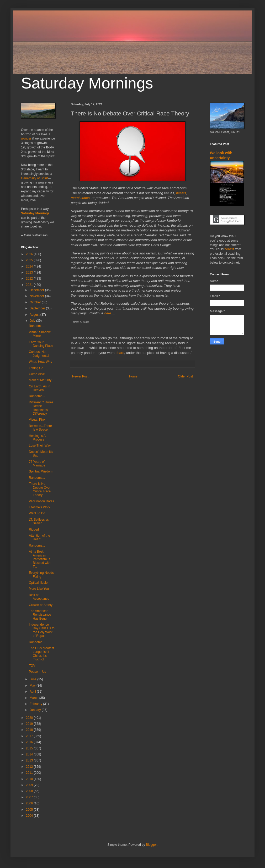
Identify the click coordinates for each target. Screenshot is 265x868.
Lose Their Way (40, 446)
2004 (30, 816)
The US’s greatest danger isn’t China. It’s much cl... (41, 654)
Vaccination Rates (41, 501)
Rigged (34, 530)
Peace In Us (37, 672)
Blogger (151, 845)
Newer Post (80, 376)
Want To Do (37, 513)
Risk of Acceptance (39, 597)
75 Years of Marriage (37, 464)
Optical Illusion (39, 583)
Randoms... (37, 396)
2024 (30, 266)
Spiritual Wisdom (41, 471)
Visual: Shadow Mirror (40, 334)
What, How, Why (41, 362)
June (33, 679)
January (36, 710)
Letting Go (36, 368)
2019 (30, 724)
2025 (30, 260)
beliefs (181, 193)
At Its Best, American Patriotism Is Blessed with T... (40, 559)
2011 (30, 773)
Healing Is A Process (37, 438)
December (37, 290)
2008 (30, 791)
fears (120, 353)
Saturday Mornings (87, 83)
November (37, 296)
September (38, 308)
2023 (30, 272)
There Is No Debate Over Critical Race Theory (40, 489)
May (33, 686)
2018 (30, 730)
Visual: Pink (37, 420)
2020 (30, 718)
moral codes (80, 198)
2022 (30, 279)
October (36, 302)
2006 (30, 803)
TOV (32, 666)
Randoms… (37, 326)
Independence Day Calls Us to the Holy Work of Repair (42, 630)
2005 (30, 810)
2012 (30, 767)
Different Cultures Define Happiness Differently (41, 408)
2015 (30, 748)
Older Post (185, 376)
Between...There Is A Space (40, 428)
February (36, 704)
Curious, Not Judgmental (39, 354)
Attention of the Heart (39, 537)
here (108, 313)
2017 (30, 736)
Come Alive (37, 374)
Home (133, 376)
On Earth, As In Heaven (39, 388)
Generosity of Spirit (34, 178)
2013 (30, 760)
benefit (229, 249)
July (33, 321)
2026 (30, 254)
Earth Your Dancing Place (41, 344)
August (35, 315)
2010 (30, 779)
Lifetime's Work (39, 507)
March (35, 698)
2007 (30, 797)
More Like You (39, 589)
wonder (26, 138)
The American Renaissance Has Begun (40, 615)
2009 (30, 785)
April (33, 692)
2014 (30, 754)
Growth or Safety (41, 605)
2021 (30, 285)
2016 (30, 742)
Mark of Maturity (40, 380)
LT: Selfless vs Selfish (39, 521)
